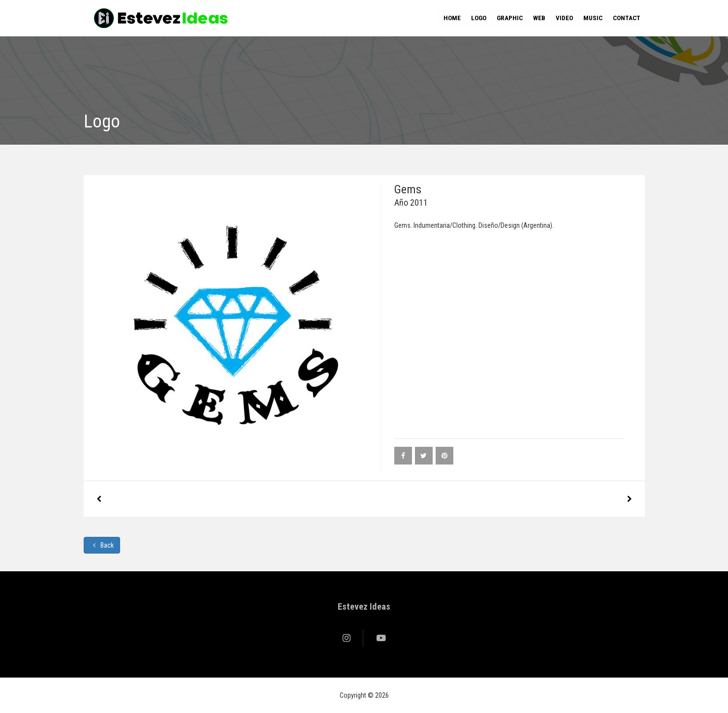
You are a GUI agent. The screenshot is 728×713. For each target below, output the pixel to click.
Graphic (510, 18)
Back (102, 545)
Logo (479, 18)
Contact (627, 18)
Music (593, 18)
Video (564, 18)
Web (539, 18)
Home (452, 18)
